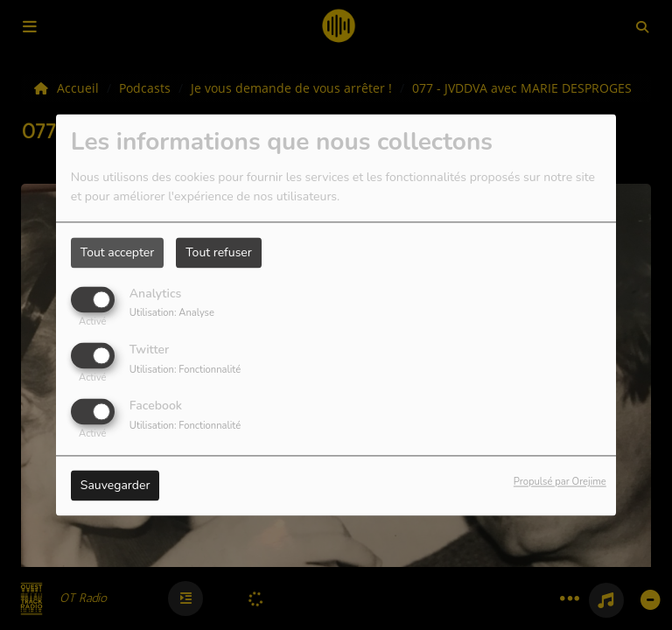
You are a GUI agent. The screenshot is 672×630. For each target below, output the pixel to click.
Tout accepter (117, 252)
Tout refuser (219, 252)
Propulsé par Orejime (560, 483)
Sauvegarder (115, 486)
